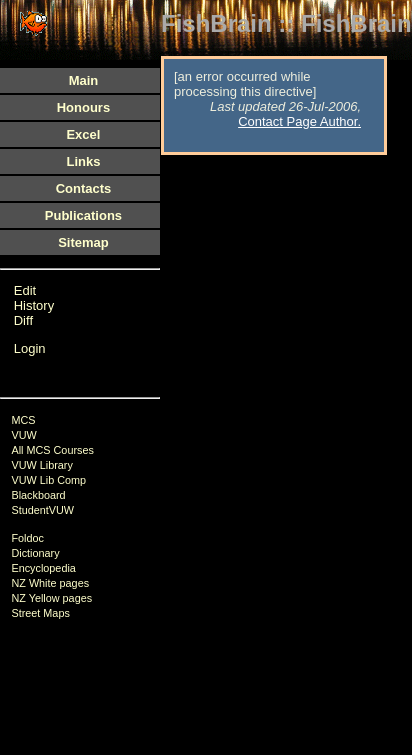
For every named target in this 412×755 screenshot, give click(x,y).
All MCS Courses (52, 450)
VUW (23, 435)
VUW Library (41, 465)
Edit (25, 290)
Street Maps (40, 613)
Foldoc (27, 538)
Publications (83, 215)
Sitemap (83, 242)
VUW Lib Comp (48, 480)
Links (83, 161)
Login (30, 348)
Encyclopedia (43, 568)
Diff (23, 320)
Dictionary (35, 553)
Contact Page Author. (299, 121)
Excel (83, 134)
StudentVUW (42, 510)
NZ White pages (50, 583)
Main (84, 80)
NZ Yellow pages (51, 598)
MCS (23, 420)
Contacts (84, 188)
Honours (83, 107)
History (34, 305)
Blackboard (38, 495)
